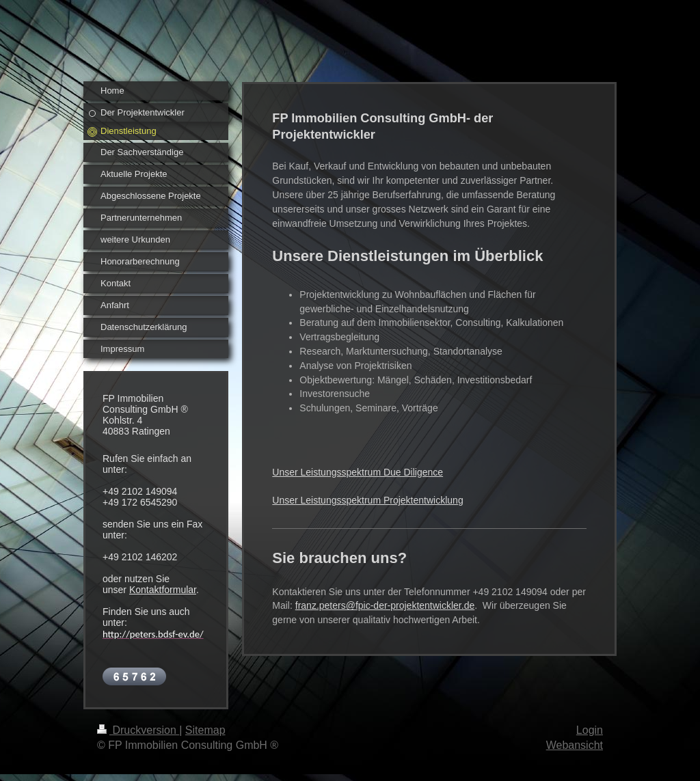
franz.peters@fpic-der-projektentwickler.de (385, 605)
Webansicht (575, 745)
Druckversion (138, 730)
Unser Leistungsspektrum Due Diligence (358, 472)
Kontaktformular (163, 590)
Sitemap (205, 730)
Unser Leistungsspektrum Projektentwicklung (367, 500)
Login (590, 730)
